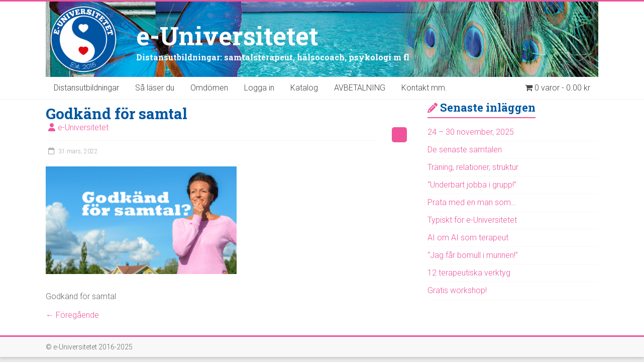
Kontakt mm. (424, 88)
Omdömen (209, 88)
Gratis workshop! (457, 290)
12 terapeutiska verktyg (469, 273)
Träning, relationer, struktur (473, 167)
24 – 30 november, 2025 (471, 132)
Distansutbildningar (86, 88)
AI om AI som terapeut (468, 238)
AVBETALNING (360, 88)
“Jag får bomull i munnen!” (473, 255)
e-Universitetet (227, 36)
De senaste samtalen (465, 150)
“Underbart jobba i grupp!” (472, 185)
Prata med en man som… (472, 202)
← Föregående (72, 315)
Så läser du (155, 88)
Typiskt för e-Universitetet (472, 220)
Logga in (259, 88)
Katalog (304, 88)
